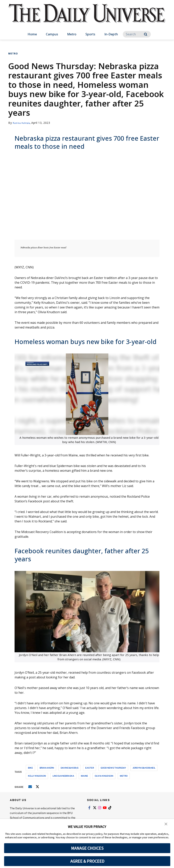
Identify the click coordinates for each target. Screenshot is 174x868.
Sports (90, 34)
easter (90, 768)
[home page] (87, 17)
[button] (166, 825)
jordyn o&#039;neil (144, 768)
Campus (52, 34)
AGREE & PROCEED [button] (87, 861)
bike (30, 768)
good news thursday (113, 768)
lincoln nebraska (63, 776)
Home (32, 34)
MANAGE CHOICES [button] (87, 848)
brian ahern (47, 768)
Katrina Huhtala (24, 123)
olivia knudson (104, 776)
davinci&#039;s (70, 768)
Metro (72, 34)
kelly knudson (37, 776)
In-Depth (111, 34)
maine (84, 776)
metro (124, 776)
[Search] (137, 34)
